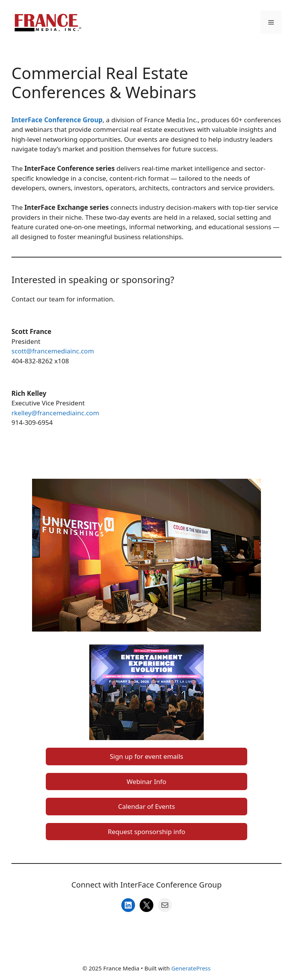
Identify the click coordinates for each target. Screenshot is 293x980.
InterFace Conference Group (57, 120)
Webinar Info (146, 782)
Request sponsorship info (146, 832)
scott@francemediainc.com (53, 351)
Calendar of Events (146, 806)
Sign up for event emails (147, 756)
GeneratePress (191, 968)
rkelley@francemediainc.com (55, 413)
